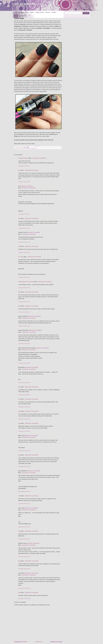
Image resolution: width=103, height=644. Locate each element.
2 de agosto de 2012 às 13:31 (24, 252)
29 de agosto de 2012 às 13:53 (24, 599)
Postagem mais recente (21, 642)
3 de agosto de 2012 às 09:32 (24, 419)
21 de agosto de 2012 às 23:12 (24, 588)
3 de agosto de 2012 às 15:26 (24, 451)
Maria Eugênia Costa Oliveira (26, 282)
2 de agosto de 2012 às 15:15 (24, 302)
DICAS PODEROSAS (28, 4)
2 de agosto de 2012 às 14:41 (24, 277)
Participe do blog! (24, 12)
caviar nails (23, 148)
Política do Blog (40, 12)
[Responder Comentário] (39, 158)
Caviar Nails (19, 18)
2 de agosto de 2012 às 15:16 (24, 312)
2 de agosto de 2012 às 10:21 (24, 166)
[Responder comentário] (26, 186)
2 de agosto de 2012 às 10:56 (24, 182)
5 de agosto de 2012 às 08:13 (24, 491)
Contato (32, 12)
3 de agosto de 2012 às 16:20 (24, 466)
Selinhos (54, 12)
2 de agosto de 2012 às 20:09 (24, 326)
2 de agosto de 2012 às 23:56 (24, 344)
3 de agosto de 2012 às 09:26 (24, 395)
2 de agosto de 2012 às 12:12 (24, 242)
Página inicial (39, 642)
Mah (19, 170)
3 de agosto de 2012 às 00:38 (24, 363)
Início (16, 12)
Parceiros (48, 12)
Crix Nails (21, 257)
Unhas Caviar (33, 148)
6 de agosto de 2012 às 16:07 (24, 504)
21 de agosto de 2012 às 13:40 (24, 569)
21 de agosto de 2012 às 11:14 (24, 557)
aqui (31, 84)
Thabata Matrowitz (23, 158)
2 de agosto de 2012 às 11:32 (24, 228)
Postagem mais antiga (56, 642)
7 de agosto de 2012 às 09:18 (24, 539)
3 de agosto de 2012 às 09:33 (24, 431)
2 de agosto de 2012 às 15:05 (24, 288)
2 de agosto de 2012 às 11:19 (24, 214)
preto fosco (28, 148)
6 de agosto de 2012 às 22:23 (24, 527)
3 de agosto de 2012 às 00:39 (24, 383)
